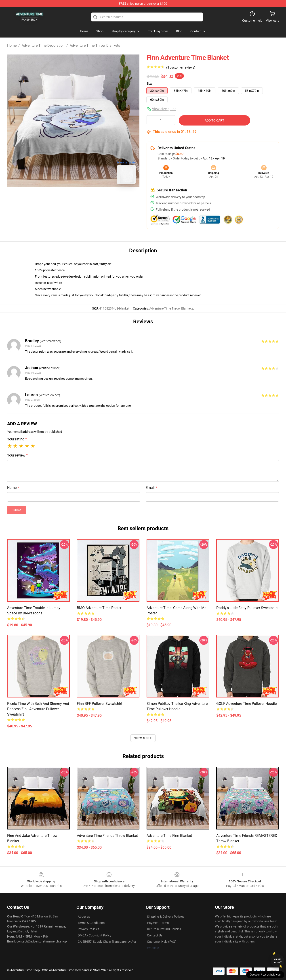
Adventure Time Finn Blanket (169, 836)
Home (12, 45)
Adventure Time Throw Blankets (95, 45)
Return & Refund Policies (164, 929)
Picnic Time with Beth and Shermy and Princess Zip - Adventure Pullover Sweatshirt (38, 709)
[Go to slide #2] (85, 197)
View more (143, 738)
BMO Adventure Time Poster (99, 608)
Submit (17, 510)
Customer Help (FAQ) (162, 942)
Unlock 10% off (278, 961)
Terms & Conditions (91, 923)
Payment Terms (158, 923)
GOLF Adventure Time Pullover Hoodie (246, 704)
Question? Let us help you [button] (265, 975)
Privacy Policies (88, 929)
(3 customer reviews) (181, 67)
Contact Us (155, 935)
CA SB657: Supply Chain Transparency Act (107, 942)
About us (84, 917)
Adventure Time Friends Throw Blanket (107, 836)
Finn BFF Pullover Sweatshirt (100, 704)
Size (150, 84)
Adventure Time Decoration (43, 45)
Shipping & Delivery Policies (166, 917)
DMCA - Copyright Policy (95, 935)
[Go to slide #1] (62, 197)
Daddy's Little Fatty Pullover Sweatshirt (247, 608)
